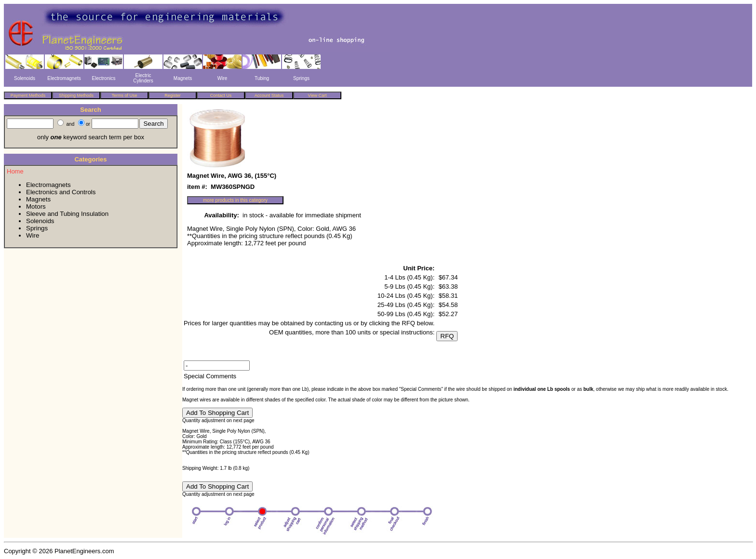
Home (15, 171)
